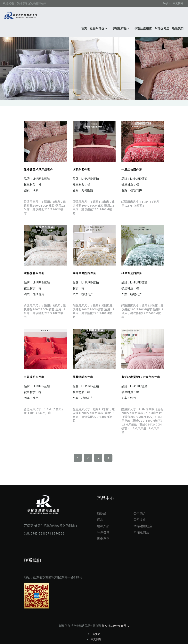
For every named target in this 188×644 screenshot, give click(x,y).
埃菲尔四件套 (81, 170)
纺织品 (102, 513)
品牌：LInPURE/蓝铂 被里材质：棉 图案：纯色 (37, 392)
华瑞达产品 (119, 28)
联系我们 (178, 28)
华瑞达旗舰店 (143, 28)
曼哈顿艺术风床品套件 (38, 170)
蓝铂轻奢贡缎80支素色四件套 (141, 377)
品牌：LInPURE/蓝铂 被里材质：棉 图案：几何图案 (86, 184)
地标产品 (103, 526)
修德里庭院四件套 (84, 273)
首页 (84, 28)
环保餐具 (103, 532)
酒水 (100, 520)
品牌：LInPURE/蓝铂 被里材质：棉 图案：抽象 (37, 184)
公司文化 (140, 520)
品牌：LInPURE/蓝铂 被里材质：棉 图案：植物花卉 (135, 184)
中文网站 (178, 3)
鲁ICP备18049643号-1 (115, 626)
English (167, 3)
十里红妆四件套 (132, 170)
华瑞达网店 (162, 28)
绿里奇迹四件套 (132, 273)
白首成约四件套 (34, 377)
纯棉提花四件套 (34, 273)
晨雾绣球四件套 (83, 377)
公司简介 (140, 513)
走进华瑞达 (97, 28)
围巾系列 (103, 538)
